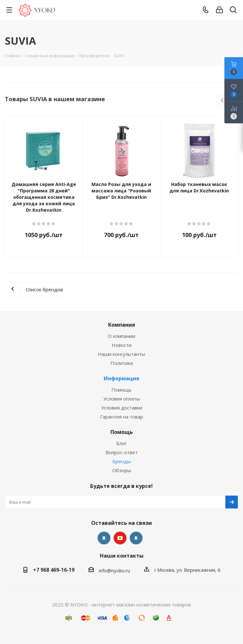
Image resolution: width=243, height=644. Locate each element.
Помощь (121, 390)
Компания (122, 325)
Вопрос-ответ (122, 452)
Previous (223, 101)
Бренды (122, 461)
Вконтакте (104, 538)
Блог (121, 443)
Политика (122, 363)
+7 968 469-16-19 (54, 570)
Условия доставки (122, 408)
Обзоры (122, 470)
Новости (122, 345)
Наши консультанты (121, 354)
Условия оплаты (122, 399)
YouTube (120, 538)
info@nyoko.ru (114, 570)
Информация (121, 378)
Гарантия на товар (122, 417)
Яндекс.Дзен (136, 538)
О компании (121, 336)
